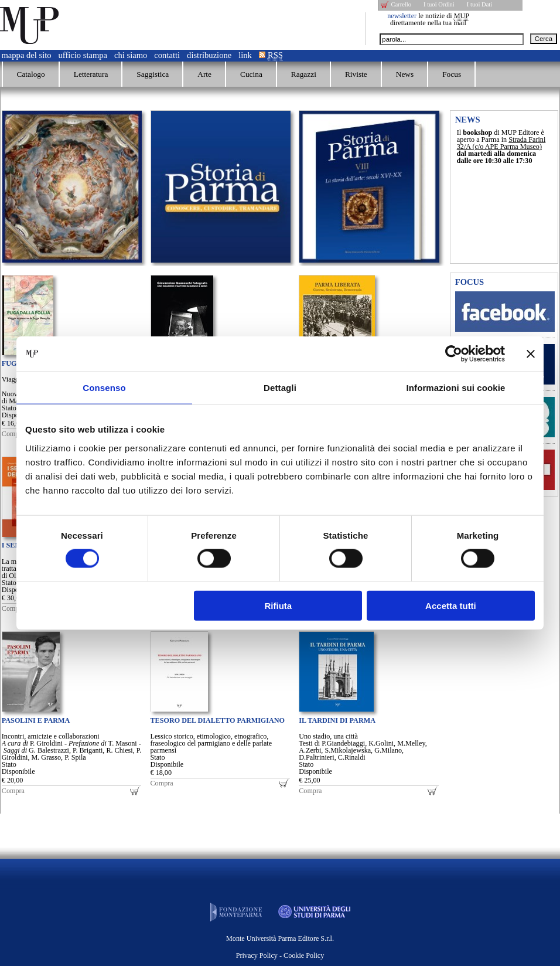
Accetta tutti (451, 605)
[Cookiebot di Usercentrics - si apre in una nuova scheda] (454, 354)
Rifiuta (279, 605)
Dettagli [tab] (280, 388)
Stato (9, 408)
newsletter (402, 16)
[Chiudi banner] (531, 354)
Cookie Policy (304, 955)
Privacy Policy (257, 955)
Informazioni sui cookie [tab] (456, 388)
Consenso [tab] (104, 388)
